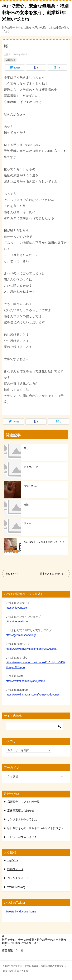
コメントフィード (18, 878)
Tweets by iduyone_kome (21, 912)
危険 (26, 505)
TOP (36, 941)
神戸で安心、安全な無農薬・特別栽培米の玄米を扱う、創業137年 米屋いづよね (35, 12)
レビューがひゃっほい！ (22, 837)
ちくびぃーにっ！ (34, 467)
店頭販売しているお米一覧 (23, 802)
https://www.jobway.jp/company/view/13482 (31, 649)
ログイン (13, 860)
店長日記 (10, 60)
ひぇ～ (28, 523)
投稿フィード (15, 869)
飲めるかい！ (13, 574)
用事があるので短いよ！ (53, 574)
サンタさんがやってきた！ (23, 819)
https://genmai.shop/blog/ (21, 635)
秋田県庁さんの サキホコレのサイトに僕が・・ (37, 828)
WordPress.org (16, 887)
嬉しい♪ (28, 448)
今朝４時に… (31, 486)
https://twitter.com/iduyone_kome (25, 681)
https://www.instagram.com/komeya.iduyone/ (32, 695)
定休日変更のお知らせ (21, 810)
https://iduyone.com (17, 608)
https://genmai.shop (17, 621)
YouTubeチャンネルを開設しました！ (44, 542)
